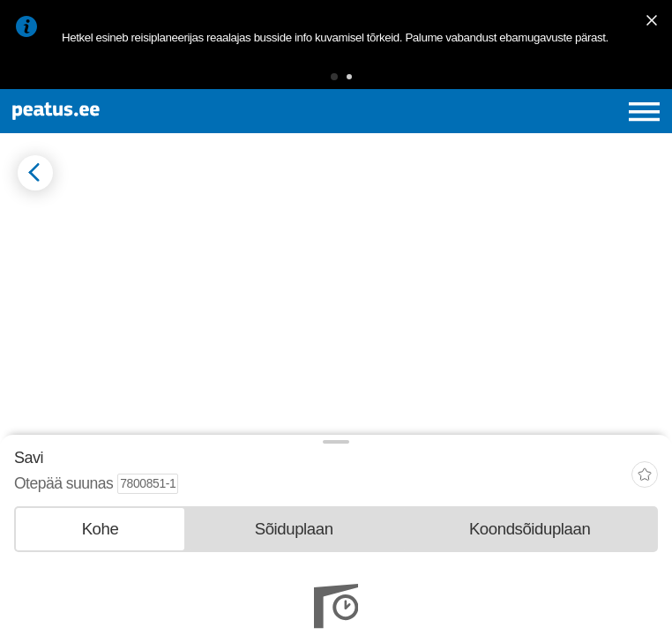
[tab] (100, 529)
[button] (334, 77)
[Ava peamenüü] (644, 112)
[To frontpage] (128, 111)
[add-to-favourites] (645, 477)
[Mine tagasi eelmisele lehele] (35, 173)
